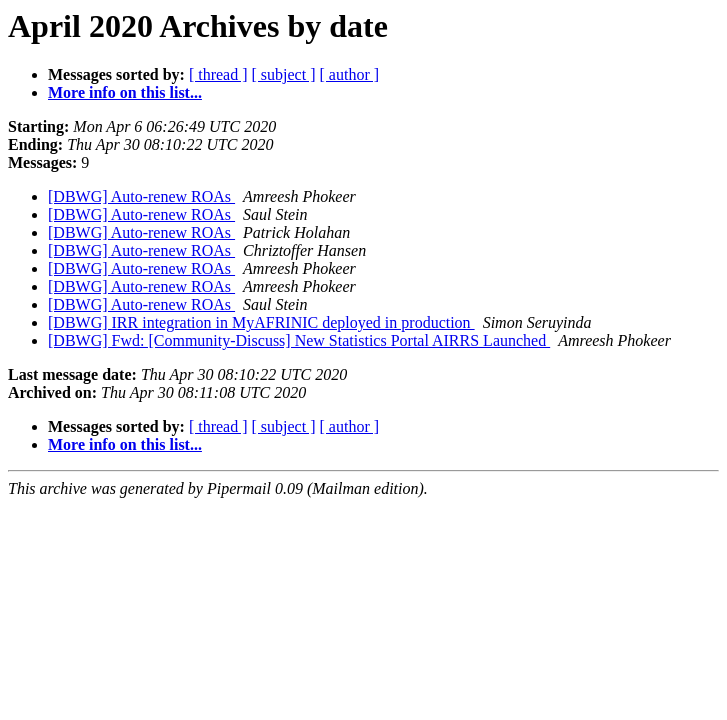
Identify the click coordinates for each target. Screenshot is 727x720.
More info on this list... (125, 92)
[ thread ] (218, 74)
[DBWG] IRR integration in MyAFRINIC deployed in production (261, 322)
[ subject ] (284, 74)
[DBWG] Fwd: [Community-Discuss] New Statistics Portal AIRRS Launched (299, 340)
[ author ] (350, 74)
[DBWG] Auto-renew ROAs (141, 196)
